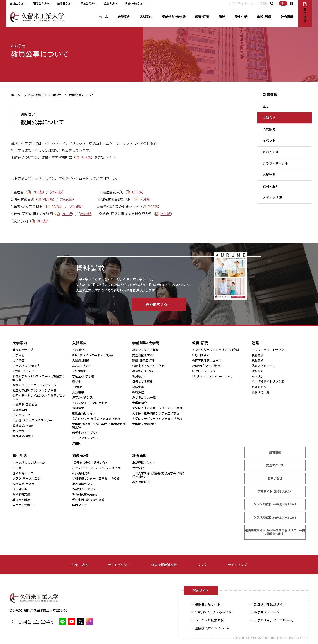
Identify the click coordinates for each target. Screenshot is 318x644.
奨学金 (77, 382)
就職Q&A (257, 371)
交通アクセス (275, 465)
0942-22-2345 (36, 621)
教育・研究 (271, 152)
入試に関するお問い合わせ (90, 403)
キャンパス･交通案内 (26, 366)
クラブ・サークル (275, 163)
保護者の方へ (65, 3)
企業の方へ (111, 3)
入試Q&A (77, 387)
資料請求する (156, 304)
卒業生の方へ (88, 3)
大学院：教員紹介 (144, 424)
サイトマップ (237, 565)
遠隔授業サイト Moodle (275, 532)
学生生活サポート (24, 505)
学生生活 (241, 17)
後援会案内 (20, 410)
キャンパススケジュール (29, 463)
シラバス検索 (275, 504)
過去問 (77, 443)
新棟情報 (18, 431)
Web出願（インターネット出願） (93, 355)
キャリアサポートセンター (269, 350)
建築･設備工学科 (143, 361)
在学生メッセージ (267, 612)
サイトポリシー (119, 565)
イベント (269, 141)
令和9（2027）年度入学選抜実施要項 (96, 419)
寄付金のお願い (23, 436)
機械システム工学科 (145, 350)
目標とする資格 (142, 382)
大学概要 (18, 355)
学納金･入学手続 (83, 376)
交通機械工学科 (142, 355)
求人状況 (258, 376)
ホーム (103, 17)
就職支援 (258, 355)
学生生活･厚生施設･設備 (88, 500)
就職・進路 (271, 186)
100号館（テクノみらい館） (90, 463)
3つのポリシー (82, 366)
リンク (202, 565)
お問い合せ (275, 479)
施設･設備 (264, 17)
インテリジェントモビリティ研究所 (215, 350)
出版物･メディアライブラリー (32, 420)
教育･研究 (202, 17)
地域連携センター (84, 484)
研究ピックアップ (204, 371)
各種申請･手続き (23, 484)
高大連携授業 (141, 482)
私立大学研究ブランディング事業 (35, 390)
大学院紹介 (140, 403)
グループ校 (79, 565)
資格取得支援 (21, 494)
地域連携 (269, 175)
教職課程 (138, 392)
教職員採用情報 (23, 426)
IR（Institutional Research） (213, 376)
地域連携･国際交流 (25, 405)
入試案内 (146, 17)
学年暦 (17, 468)
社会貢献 (287, 17)
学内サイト (275, 491)
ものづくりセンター (85, 489)
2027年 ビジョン (23, 371)
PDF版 (86, 157)
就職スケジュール (263, 366)
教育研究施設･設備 (85, 494)
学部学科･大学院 (174, 17)
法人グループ (21, 415)
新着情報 (34, 95)
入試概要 (78, 350)
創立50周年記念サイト (270, 604)
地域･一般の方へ (135, 3)
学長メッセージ (23, 350)
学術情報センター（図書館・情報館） (97, 479)
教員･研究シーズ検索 (206, 366)
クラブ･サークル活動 (26, 479)
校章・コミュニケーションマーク (35, 385)
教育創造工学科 (142, 371)
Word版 (57, 192)
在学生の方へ (41, 3)
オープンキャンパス (85, 438)
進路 (222, 17)
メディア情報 (272, 198)
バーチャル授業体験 (209, 620)
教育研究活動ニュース (207, 361)
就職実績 (138, 387)
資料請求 (78, 408)
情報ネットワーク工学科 (148, 366)
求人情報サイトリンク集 (268, 382)
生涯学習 (138, 468)
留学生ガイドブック (85, 433)
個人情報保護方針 (164, 565)
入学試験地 (80, 371)
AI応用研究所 (201, 355)
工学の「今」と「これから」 (275, 620)
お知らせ (18, 46)
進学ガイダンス (82, 398)
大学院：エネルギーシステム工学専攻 (157, 408)
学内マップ (80, 505)
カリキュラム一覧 (144, 398)
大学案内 (124, 17)
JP (283, 3)
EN (292, 3)
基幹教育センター (24, 473)
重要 (266, 106)
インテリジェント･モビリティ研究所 (96, 468)
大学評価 (18, 361)
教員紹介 (138, 376)
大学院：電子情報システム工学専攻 (156, 413)
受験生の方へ (18, 3)
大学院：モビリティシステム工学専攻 (157, 419)
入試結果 (78, 392)
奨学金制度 (20, 489)
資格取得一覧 (261, 392)
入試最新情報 (81, 361)
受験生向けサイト (84, 413)
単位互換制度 (21, 500)
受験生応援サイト (208, 604)
